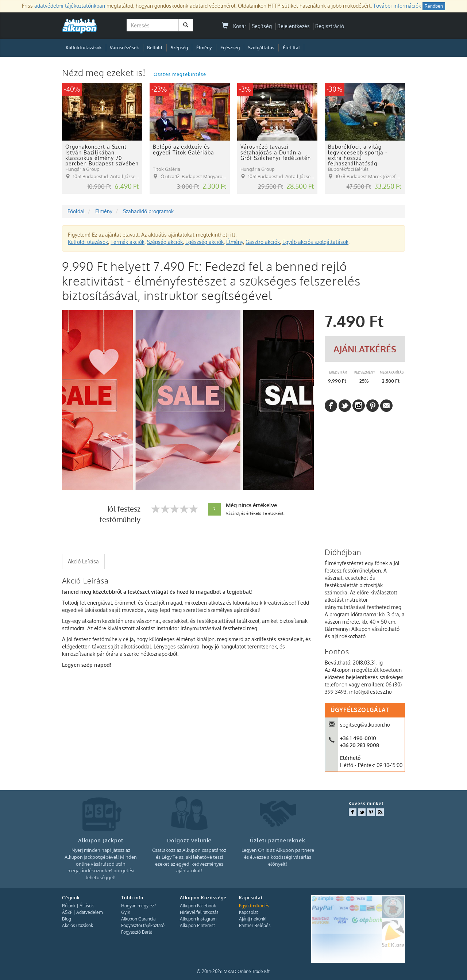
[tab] (83, 562)
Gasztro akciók (263, 242)
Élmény (204, 48)
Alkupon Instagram (198, 919)
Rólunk (69, 906)
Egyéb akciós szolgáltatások (315, 242)
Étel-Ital (291, 48)
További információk (397, 6)
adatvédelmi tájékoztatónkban (70, 6)
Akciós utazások (78, 925)
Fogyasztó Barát (137, 932)
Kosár (234, 26)
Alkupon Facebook (198, 906)
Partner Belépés (255, 925)
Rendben (434, 6)
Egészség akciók (204, 242)
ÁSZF (67, 912)
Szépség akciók (165, 242)
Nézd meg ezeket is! (105, 72)
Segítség (262, 26)
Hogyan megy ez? (138, 906)
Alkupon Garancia (138, 919)
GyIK (126, 912)
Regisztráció (330, 26)
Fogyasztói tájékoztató (143, 925)
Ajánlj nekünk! (253, 919)
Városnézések (124, 48)
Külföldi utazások (84, 48)
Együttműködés (254, 906)
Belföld (155, 48)
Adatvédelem (89, 912)
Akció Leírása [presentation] (83, 561)
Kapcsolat (248, 912)
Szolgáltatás (261, 48)
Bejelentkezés (294, 26)
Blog (67, 919)
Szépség (179, 48)
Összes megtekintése (180, 74)
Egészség (230, 48)
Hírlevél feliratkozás (199, 912)
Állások (87, 906)
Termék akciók (128, 242)
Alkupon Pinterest (197, 925)
